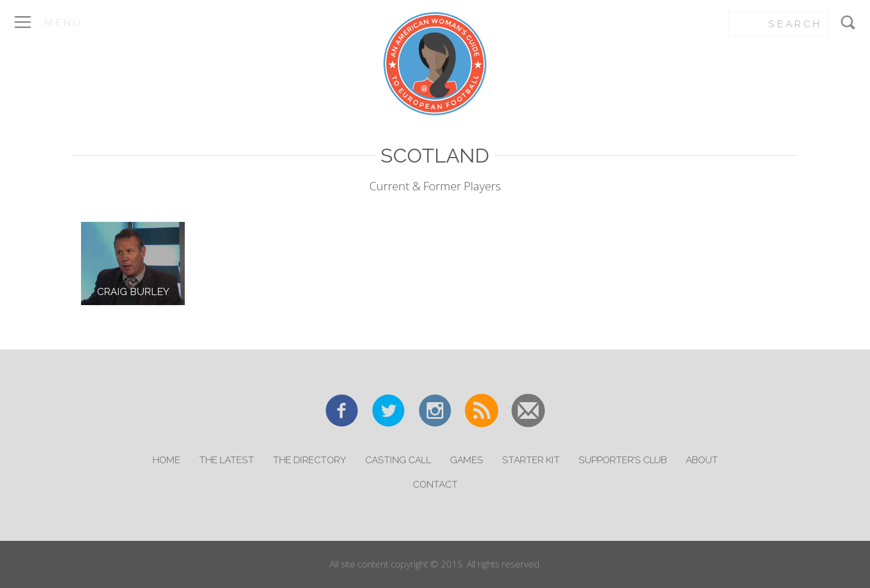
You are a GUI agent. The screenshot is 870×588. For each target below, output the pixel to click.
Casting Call (398, 460)
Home (166, 460)
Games (467, 460)
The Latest (227, 460)
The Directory (310, 460)
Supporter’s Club (623, 460)
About (702, 460)
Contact (435, 484)
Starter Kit (531, 460)
